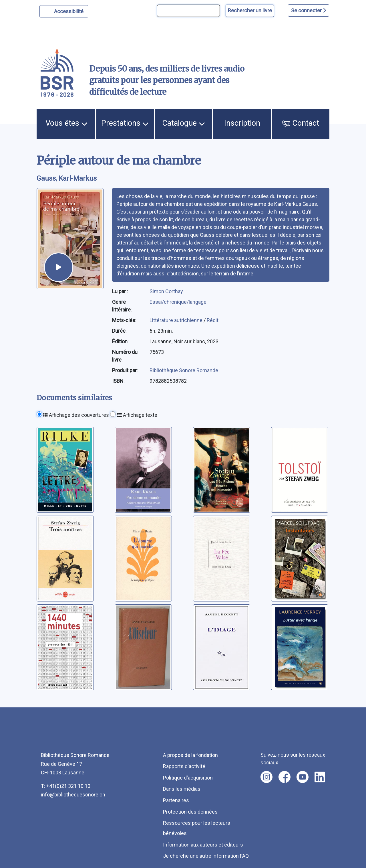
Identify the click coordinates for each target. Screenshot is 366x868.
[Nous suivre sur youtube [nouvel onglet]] (303, 777)
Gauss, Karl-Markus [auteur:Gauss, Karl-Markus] (67, 178)
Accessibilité (70, 11)
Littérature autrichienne (177, 320)
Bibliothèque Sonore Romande (184, 370)
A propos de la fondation (190, 755)
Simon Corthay (166, 291)
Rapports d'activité (184, 766)
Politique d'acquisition (188, 778)
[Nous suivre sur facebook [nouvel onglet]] (285, 777)
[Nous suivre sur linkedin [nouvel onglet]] (320, 777)
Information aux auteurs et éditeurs (203, 845)
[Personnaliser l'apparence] (64, 11)
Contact (301, 123)
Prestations (125, 123)
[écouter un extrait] (59, 267)
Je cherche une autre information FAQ (206, 856)
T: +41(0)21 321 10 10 (66, 786)
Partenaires (176, 800)
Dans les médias (182, 789)
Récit (213, 320)
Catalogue (184, 123)
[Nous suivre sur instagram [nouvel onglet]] (266, 777)
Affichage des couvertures (76, 415)
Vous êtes (66, 123)
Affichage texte (137, 415)
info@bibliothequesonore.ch (73, 795)
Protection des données (190, 812)
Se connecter (309, 10)
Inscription (242, 123)
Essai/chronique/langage (178, 302)
